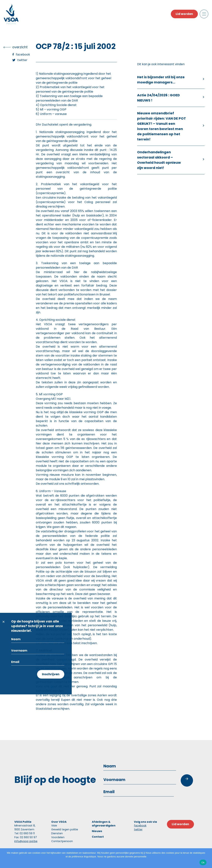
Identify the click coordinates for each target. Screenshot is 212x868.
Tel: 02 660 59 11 (24, 833)
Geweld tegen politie (65, 829)
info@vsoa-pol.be (26, 841)
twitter (138, 829)
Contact (98, 837)
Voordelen (58, 837)
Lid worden (184, 14)
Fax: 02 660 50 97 (26, 837)
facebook (140, 826)
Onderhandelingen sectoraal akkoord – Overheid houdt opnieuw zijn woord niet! (159, 160)
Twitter (22, 60)
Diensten (57, 833)
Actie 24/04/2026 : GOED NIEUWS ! (158, 98)
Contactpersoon (62, 841)
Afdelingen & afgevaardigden (104, 824)
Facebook (23, 54)
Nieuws (97, 831)
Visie (54, 826)
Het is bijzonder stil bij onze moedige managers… (161, 80)
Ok (203, 863)
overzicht (20, 47)
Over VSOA (59, 822)
